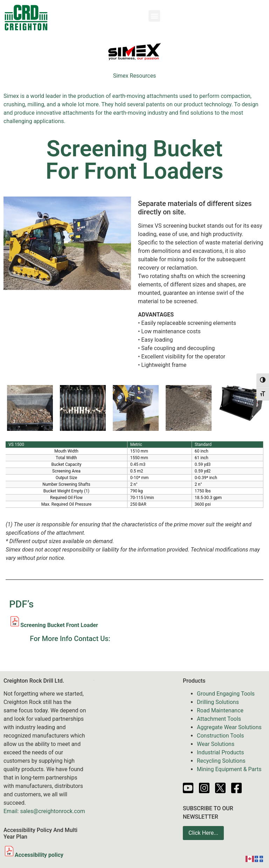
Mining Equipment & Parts (229, 769)
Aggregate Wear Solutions (229, 727)
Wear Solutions (216, 744)
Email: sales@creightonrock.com (44, 811)
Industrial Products (220, 752)
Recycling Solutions (221, 761)
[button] (154, 16)
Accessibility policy (33, 855)
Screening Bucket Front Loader (59, 625)
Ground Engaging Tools (226, 694)
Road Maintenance (220, 710)
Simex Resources (135, 76)
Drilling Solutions (218, 702)
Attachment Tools (219, 719)
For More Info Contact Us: (70, 639)
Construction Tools (220, 736)
